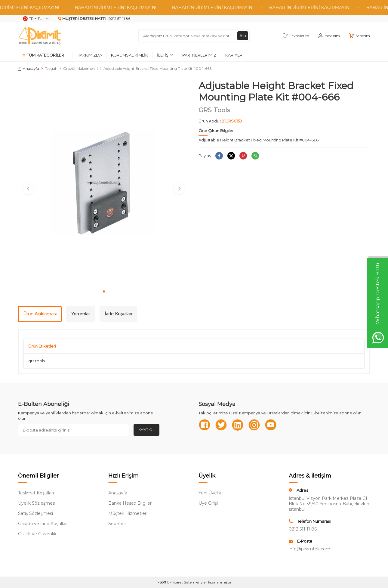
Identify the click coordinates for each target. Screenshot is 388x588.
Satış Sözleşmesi (35, 513)
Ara (243, 36)
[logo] (39, 36)
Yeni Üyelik (210, 493)
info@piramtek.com (309, 549)
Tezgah (51, 68)
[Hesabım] (329, 36)
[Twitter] (221, 425)
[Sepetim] (359, 36)
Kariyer (234, 55)
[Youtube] (271, 425)
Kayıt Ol (146, 430)
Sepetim (117, 524)
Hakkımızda (89, 55)
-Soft (162, 582)
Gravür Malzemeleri (80, 68)
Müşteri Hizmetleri (128, 513)
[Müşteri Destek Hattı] (94, 19)
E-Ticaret (175, 582)
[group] (104, 183)
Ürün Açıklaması (40, 314)
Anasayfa (29, 68)
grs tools (37, 361)
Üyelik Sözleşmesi (37, 503)
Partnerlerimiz (199, 55)
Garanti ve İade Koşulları (43, 524)
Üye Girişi (208, 503)
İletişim (165, 55)
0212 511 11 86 (303, 529)
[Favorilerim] (296, 36)
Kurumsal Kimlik (129, 55)
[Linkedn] (238, 425)
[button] (104, 291)
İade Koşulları (118, 314)
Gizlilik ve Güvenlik (37, 534)
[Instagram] (254, 425)
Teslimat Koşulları (36, 493)
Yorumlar (81, 314)
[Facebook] (205, 425)
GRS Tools (214, 110)
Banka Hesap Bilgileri (130, 503)
